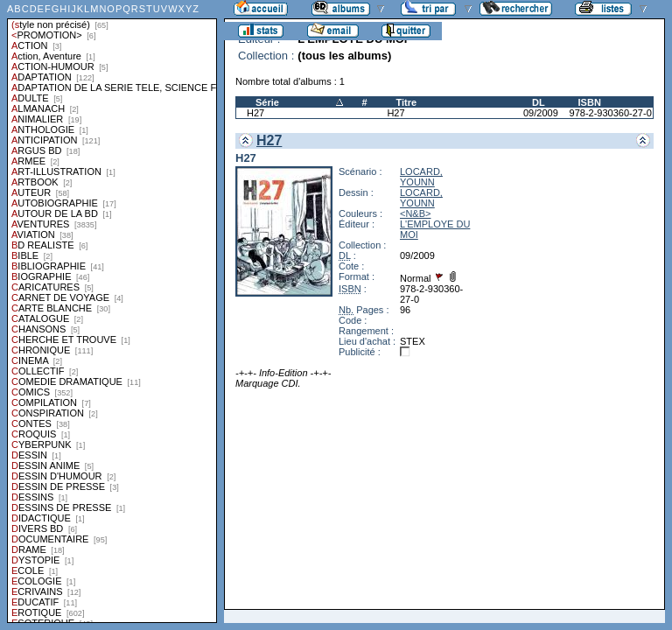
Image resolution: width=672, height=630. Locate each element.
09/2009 (541, 113)
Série (267, 102)
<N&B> (415, 213)
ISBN (590, 102)
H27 (255, 113)
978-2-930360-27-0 (611, 113)
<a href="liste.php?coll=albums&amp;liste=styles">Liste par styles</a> (112, 311)
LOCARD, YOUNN (421, 177)
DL (539, 102)
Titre (406, 102)
